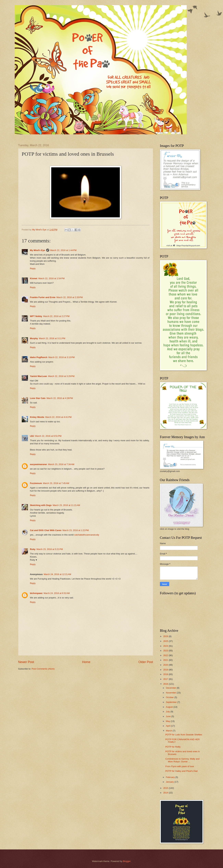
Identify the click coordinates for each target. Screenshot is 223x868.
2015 (166, 788)
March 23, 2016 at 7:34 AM (61, 464)
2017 (166, 679)
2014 (166, 793)
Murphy (34, 338)
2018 (166, 674)
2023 (166, 651)
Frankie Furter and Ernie (43, 297)
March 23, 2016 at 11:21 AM (66, 505)
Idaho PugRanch (39, 357)
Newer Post (26, 662)
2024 (166, 646)
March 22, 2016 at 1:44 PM (63, 250)
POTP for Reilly (173, 747)
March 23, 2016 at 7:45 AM (56, 483)
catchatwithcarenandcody (87, 535)
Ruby (33, 549)
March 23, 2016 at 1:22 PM (76, 530)
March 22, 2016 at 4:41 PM (58, 417)
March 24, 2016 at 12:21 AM (57, 574)
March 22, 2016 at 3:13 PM (62, 357)
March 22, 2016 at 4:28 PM (60, 398)
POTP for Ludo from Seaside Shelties (184, 735)
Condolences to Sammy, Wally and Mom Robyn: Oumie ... (182, 760)
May (168, 721)
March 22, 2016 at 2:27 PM (56, 316)
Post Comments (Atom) (43, 669)
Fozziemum (36, 483)
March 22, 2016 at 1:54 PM (51, 278)
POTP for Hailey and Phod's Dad (182, 771)
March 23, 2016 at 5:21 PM (50, 549)
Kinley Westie (37, 417)
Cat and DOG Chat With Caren (46, 530)
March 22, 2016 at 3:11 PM (52, 338)
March (169, 731)
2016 (166, 684)
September (172, 702)
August (170, 707)
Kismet (34, 278)
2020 (166, 665)
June (169, 716)
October (170, 697)
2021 (166, 660)
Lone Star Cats (38, 398)
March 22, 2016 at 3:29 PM (61, 376)
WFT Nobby (36, 316)
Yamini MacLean (39, 376)
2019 (166, 670)
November (171, 693)
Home (86, 662)
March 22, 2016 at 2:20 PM (70, 297)
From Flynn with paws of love (180, 766)
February (171, 777)
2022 (166, 655)
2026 (166, 636)
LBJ (32, 436)
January (170, 782)
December (171, 688)
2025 (166, 641)
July (168, 712)
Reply (33, 268)
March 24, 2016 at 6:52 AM (57, 593)
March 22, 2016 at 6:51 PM (48, 436)
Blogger (127, 861)
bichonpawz (36, 593)
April (168, 726)
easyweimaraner (39, 464)
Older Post (146, 662)
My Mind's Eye (38, 250)
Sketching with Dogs (41, 505)
